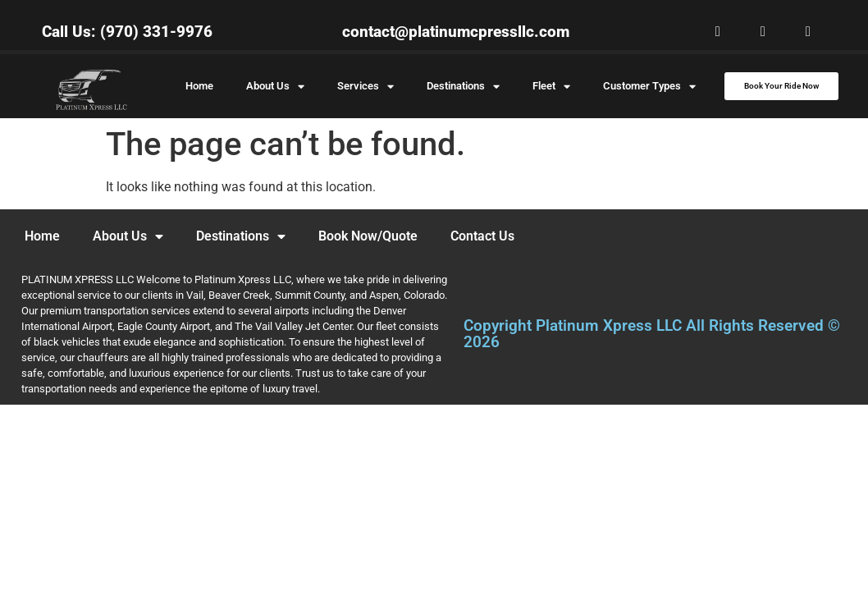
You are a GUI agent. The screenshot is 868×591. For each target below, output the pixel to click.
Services (365, 87)
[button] (717, 32)
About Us (275, 87)
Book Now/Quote (368, 236)
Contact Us (482, 236)
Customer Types (649, 87)
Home (199, 86)
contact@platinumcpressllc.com (456, 32)
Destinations (463, 87)
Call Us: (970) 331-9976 (127, 32)
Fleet (551, 87)
